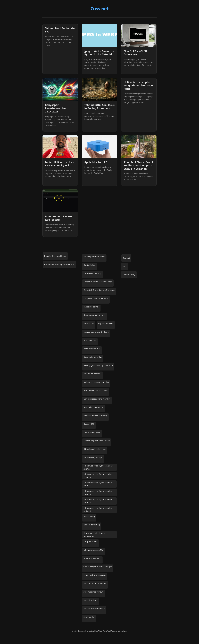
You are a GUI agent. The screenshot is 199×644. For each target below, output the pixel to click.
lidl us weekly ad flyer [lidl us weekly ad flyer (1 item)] (93, 457)
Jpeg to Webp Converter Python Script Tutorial (99, 53)
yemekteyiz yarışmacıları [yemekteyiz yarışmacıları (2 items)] (95, 575)
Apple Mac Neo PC (96, 162)
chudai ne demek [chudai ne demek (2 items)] (91, 307)
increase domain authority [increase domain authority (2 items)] (95, 416)
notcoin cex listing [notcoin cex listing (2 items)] (92, 525)
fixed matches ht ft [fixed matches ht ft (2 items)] (92, 349)
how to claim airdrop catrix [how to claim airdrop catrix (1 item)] (96, 390)
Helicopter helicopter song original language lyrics (138, 85)
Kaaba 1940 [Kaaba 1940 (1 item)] (89, 424)
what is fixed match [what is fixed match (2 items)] (92, 558)
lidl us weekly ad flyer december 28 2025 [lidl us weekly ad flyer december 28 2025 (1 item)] (98, 484)
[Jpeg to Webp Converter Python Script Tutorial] (99, 36)
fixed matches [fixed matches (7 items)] (90, 340)
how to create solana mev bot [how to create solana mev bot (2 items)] (97, 399)
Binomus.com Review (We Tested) (58, 218)
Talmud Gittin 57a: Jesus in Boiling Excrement (99, 107)
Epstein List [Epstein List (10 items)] (89, 323)
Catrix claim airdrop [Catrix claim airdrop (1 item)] (92, 273)
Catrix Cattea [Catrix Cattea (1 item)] (89, 265)
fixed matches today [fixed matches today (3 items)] (93, 357)
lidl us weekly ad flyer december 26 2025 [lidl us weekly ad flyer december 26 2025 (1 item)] (98, 467)
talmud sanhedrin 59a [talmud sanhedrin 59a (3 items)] (93, 550)
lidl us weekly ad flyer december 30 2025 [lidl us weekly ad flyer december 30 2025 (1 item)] (98, 501)
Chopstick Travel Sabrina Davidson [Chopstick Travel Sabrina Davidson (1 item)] (99, 290)
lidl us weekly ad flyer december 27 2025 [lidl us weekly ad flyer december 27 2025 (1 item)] (98, 476)
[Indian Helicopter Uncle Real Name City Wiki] (60, 147)
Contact (126, 258)
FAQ (125, 266)
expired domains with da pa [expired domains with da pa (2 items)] (96, 332)
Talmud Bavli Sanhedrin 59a (60, 30)
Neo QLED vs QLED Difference (135, 53)
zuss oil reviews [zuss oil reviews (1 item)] (90, 600)
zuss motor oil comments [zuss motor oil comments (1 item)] (95, 583)
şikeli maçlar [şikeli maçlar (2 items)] (89, 617)
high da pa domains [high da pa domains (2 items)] (92, 374)
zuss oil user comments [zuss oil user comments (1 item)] (94, 608)
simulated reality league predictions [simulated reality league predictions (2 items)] (94, 535)
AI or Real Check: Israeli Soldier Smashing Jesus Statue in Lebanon (139, 165)
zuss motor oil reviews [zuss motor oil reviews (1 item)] (94, 592)
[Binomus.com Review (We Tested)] (60, 201)
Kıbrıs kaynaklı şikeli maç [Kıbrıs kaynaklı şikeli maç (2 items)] (95, 449)
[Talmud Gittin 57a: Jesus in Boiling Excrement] (99, 89)
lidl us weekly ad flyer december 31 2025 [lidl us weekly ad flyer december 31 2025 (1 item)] (98, 509)
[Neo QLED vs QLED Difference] (139, 36)
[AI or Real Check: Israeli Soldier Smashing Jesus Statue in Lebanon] (139, 147)
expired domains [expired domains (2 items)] (106, 323)
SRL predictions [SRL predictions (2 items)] (90, 542)
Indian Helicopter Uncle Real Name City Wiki (60, 164)
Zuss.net (99, 9)
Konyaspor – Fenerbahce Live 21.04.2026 (55, 108)
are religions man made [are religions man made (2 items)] (94, 257)
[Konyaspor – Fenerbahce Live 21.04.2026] (60, 89)
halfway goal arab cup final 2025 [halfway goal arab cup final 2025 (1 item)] (98, 365)
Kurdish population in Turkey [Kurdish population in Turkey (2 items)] (97, 441)
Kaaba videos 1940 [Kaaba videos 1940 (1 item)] (92, 432)
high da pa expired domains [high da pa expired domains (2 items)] (96, 382)
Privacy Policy (129, 275)
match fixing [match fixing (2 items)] (89, 516)
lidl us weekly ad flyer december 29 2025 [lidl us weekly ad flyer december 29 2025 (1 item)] (98, 492)
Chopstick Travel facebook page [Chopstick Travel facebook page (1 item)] (98, 282)
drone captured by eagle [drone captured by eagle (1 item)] (95, 315)
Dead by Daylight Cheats (55, 256)
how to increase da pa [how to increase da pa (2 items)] (93, 407)
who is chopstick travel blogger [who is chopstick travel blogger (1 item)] (98, 567)
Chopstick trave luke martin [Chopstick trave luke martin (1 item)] (96, 298)
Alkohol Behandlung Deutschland (59, 264)
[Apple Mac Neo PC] (99, 147)
